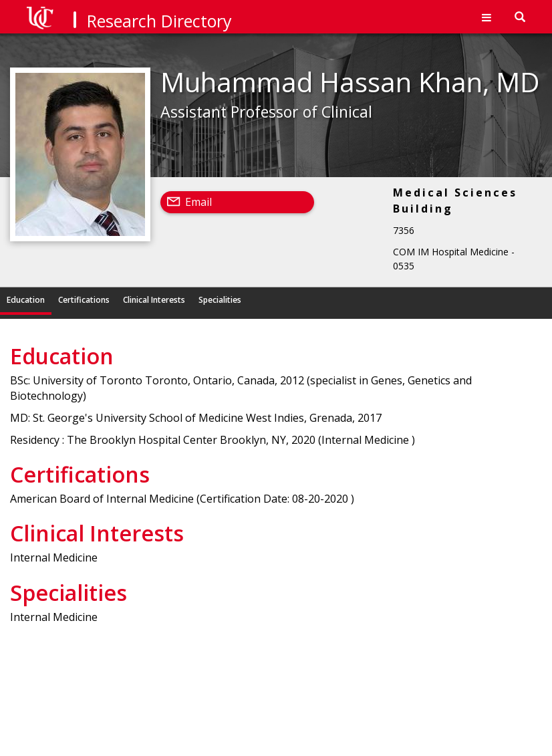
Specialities (220, 300)
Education (26, 300)
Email (198, 202)
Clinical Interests (154, 300)
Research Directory (159, 21)
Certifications (84, 300)
